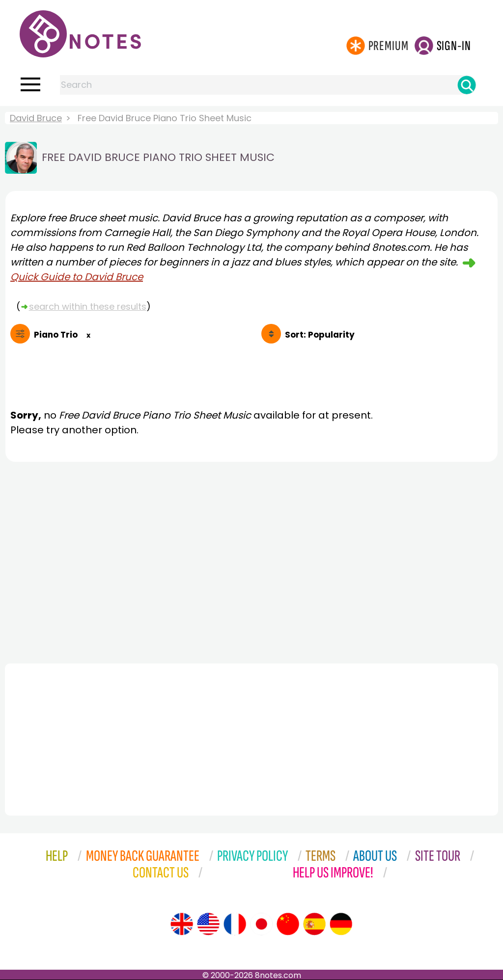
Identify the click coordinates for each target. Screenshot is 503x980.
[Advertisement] (251, 560)
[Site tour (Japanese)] (261, 924)
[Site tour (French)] (235, 924)
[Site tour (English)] (182, 924)
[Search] (467, 85)
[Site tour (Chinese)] (288, 924)
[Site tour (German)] (341, 924)
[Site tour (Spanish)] (314, 924)
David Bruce (36, 118)
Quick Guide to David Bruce (77, 277)
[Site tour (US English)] (208, 924)
